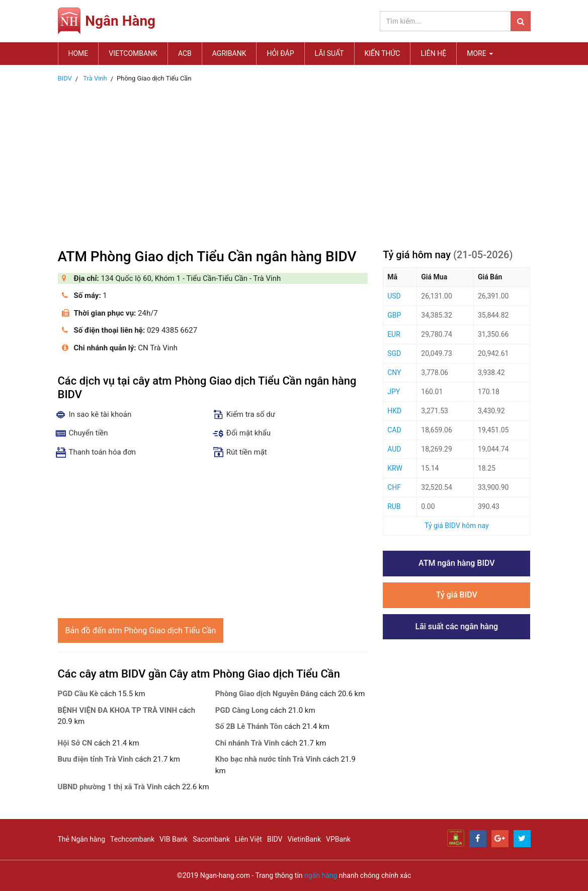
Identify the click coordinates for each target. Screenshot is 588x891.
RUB (394, 506)
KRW (395, 468)
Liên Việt (248, 839)
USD (394, 296)
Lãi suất (329, 53)
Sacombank (211, 839)
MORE (480, 53)
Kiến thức (383, 53)
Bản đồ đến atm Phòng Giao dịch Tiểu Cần (141, 630)
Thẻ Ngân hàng (82, 839)
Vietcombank (133, 53)
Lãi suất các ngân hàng (456, 626)
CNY (394, 373)
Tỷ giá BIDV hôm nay (457, 526)
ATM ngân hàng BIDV (457, 563)
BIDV (275, 839)
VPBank (338, 839)
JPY (394, 392)
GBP (394, 315)
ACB (185, 53)
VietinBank (304, 839)
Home (78, 53)
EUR (394, 334)
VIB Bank (174, 839)
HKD (394, 411)
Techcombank (132, 839)
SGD (394, 353)
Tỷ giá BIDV (457, 595)
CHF (394, 487)
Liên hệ (433, 53)
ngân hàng (321, 875)
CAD (394, 430)
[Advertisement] (294, 163)
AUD (394, 449)
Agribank (229, 53)
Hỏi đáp (280, 53)
